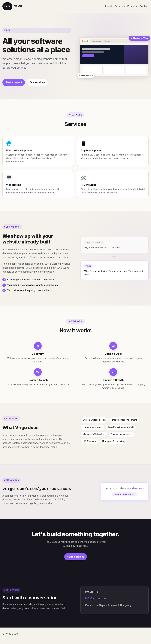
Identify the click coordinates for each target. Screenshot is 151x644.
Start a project (14, 82)
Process (132, 6)
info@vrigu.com (96, 598)
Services (120, 6)
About (108, 6)
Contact (144, 6)
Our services (37, 82)
